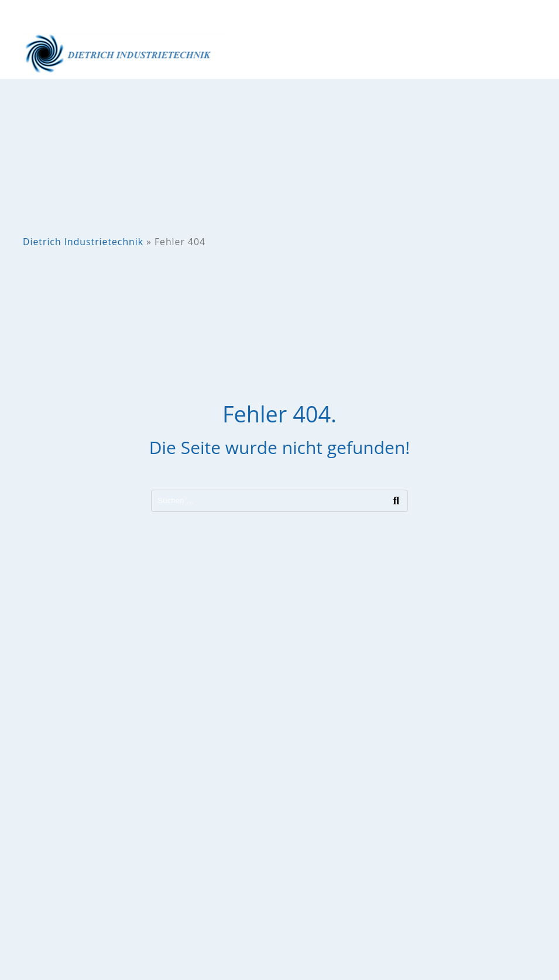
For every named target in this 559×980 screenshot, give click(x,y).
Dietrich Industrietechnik (83, 242)
